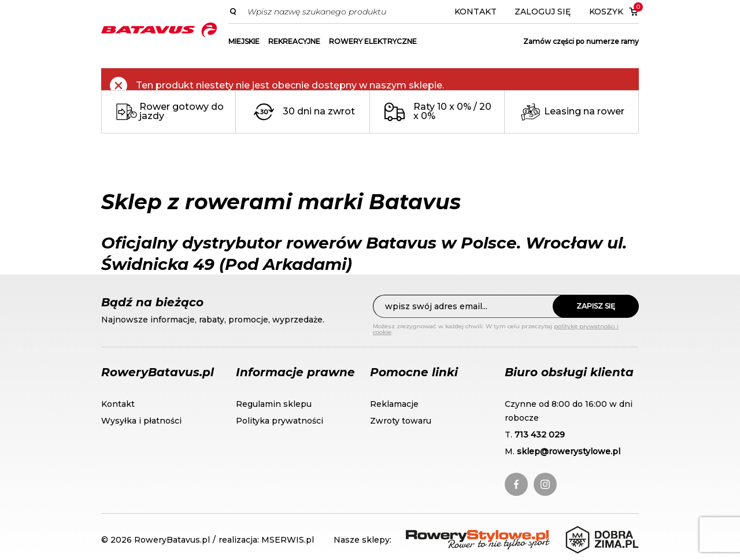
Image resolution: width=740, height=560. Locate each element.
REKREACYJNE (294, 41)
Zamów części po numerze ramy (581, 41)
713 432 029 (540, 435)
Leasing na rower (584, 111)
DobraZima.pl (597, 532)
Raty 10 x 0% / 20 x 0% (452, 111)
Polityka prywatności (280, 421)
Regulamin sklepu (274, 404)
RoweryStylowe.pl (447, 537)
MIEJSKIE (244, 41)
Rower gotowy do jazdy (182, 111)
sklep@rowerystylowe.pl (569, 451)
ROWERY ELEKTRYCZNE (373, 41)
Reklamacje (394, 404)
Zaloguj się (543, 12)
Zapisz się (596, 306)
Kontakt (476, 12)
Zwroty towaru (401, 421)
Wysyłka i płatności (141, 421)
